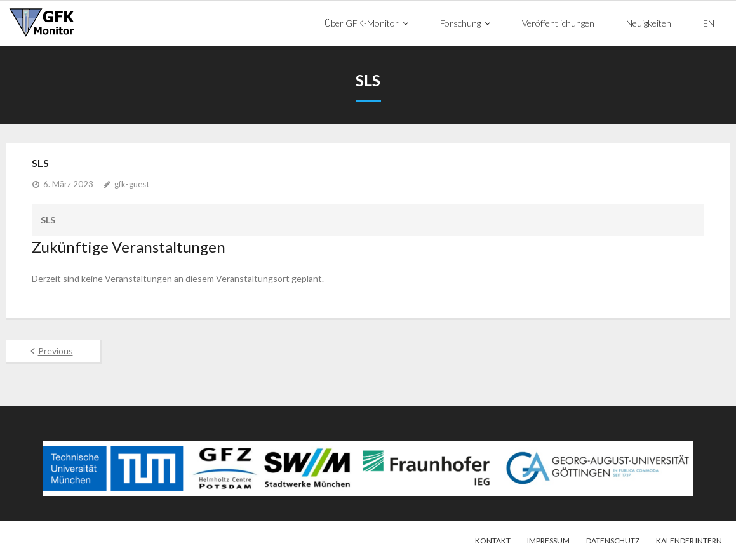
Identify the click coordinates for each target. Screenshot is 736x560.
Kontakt (493, 540)
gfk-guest (132, 183)
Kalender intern (689, 540)
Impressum (548, 540)
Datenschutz (613, 540)
